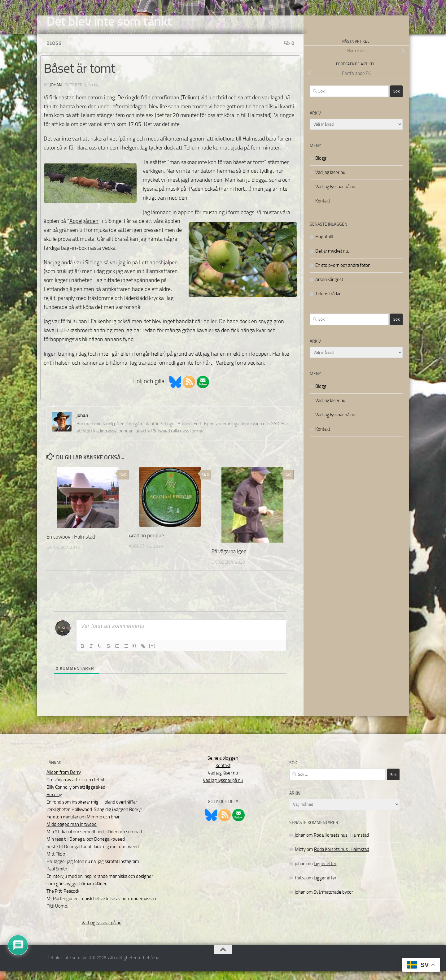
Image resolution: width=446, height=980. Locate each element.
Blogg (54, 52)
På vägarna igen (229, 561)
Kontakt (323, 210)
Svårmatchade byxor (333, 901)
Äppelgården (84, 230)
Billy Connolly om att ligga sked (76, 796)
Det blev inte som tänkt (109, 21)
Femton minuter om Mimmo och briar (83, 826)
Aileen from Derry (64, 782)
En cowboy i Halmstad (71, 546)
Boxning (54, 804)
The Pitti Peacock (63, 900)
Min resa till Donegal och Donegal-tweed (86, 848)
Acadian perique (146, 545)
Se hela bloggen (223, 767)
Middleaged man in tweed (72, 834)
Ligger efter (325, 873)
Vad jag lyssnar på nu (335, 196)
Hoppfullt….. (327, 246)
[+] (152, 655)
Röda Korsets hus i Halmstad (341, 844)
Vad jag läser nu (330, 182)
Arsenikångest (329, 289)
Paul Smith (57, 878)
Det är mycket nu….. (334, 260)
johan (56, 94)
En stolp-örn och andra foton (343, 275)
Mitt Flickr (56, 863)
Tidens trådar (328, 303)
